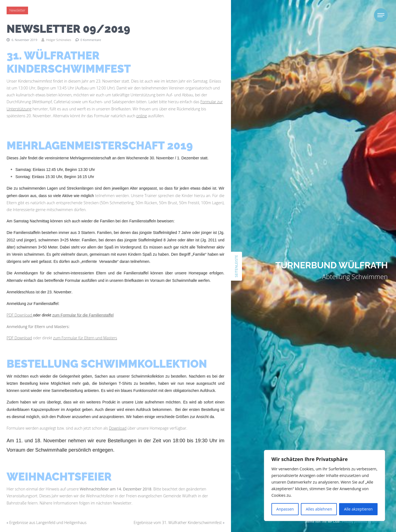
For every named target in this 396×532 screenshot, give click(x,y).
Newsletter (17, 10)
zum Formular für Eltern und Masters (85, 338)
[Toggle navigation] (381, 15)
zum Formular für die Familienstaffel (83, 315)
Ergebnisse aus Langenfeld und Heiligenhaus (48, 523)
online (142, 116)
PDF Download (20, 315)
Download (118, 428)
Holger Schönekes (56, 40)
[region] (324, 485)
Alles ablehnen (319, 509)
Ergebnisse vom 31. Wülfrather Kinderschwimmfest (178, 523)
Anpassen (285, 509)
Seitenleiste (236, 266)
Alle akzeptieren (358, 509)
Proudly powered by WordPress (365, 521)
